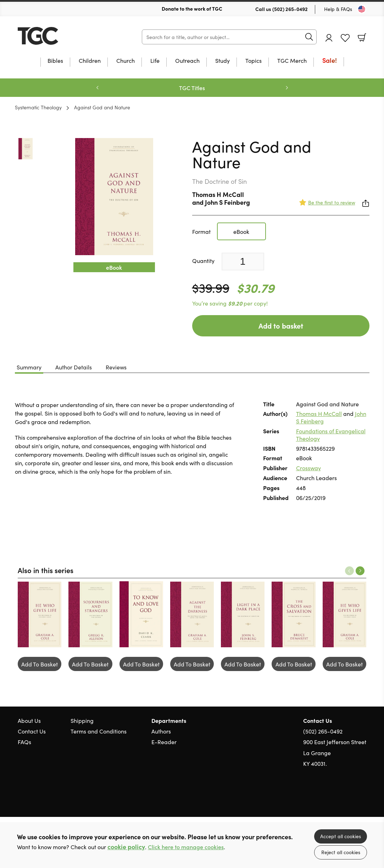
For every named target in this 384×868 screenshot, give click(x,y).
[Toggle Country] (362, 9)
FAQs (24, 742)
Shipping (82, 720)
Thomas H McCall (218, 194)
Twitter (337, 797)
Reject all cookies (341, 852)
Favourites (345, 38)
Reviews (116, 367)
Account (329, 38)
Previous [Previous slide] (98, 88)
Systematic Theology (38, 107)
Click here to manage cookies (186, 847)
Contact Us (32, 731)
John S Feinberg (227, 202)
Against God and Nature (102, 107)
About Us (29, 720)
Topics (254, 61)
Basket (362, 38)
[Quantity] (243, 262)
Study (222, 61)
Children (90, 61)
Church (126, 61)
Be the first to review (332, 202)
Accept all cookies (341, 836)
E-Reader (164, 742)
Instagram (363, 797)
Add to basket (281, 326)
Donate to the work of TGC (192, 9)
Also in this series (46, 570)
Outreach (187, 61)
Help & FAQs (338, 9)
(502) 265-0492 (290, 9)
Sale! (330, 61)
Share (366, 203)
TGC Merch (292, 61)
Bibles (55, 61)
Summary (29, 367)
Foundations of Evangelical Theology (331, 435)
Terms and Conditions (99, 731)
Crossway (308, 468)
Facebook (350, 797)
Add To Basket (40, 664)
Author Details (74, 367)
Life (155, 61)
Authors (161, 731)
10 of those (62, 36)
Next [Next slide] (287, 88)
